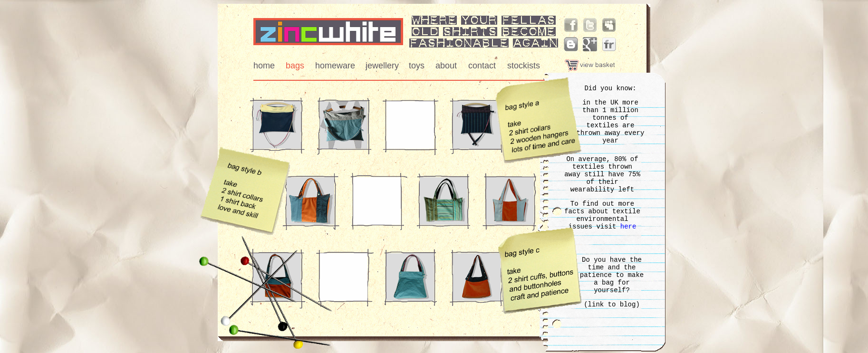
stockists (524, 66)
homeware (335, 66)
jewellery (382, 66)
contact (482, 66)
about (446, 66)
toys (417, 66)
